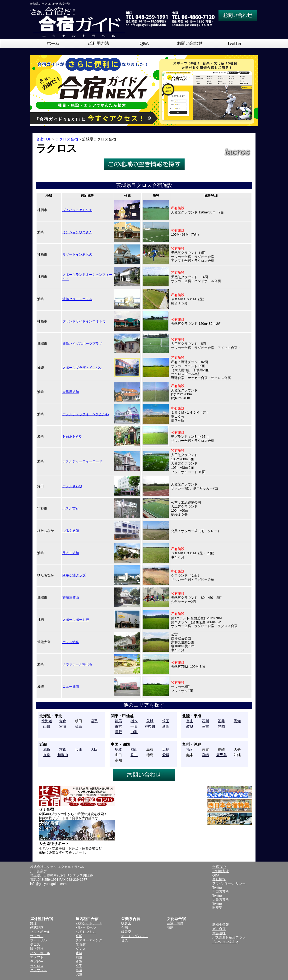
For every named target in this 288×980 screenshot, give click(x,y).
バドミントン (86, 932)
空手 (79, 966)
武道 (79, 974)
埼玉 (166, 721)
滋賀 (47, 749)
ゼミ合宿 (219, 929)
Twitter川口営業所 (221, 890)
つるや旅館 (71, 531)
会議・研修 (175, 923)
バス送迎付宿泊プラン (229, 937)
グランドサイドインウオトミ (84, 321)
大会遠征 (219, 933)
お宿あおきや (72, 436)
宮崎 (205, 755)
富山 (190, 721)
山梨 (134, 732)
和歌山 (63, 755)
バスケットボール (89, 923)
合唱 (125, 927)
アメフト (37, 957)
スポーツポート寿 (76, 620)
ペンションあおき (226, 942)
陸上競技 (37, 949)
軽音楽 (126, 932)
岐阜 (190, 726)
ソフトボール (40, 932)
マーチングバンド (135, 936)
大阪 (94, 749)
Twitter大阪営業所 (221, 898)
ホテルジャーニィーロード (82, 461)
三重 (205, 726)
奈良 (47, 755)
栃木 (134, 721)
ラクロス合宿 (67, 139)
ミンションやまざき (77, 232)
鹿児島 (221, 755)
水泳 (79, 953)
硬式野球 (37, 927)
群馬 (118, 721)
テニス (35, 944)
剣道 (79, 957)
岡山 (134, 749)
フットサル (38, 940)
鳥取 (118, 749)
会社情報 (219, 879)
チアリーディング (89, 940)
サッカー (37, 936)
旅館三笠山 (71, 597)
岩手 (94, 721)
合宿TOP (44, 139)
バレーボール (86, 927)
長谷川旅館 (71, 553)
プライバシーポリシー (229, 883)
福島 (79, 726)
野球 (33, 923)
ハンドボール (40, 953)
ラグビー (37, 962)
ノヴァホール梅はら (77, 664)
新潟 (166, 726)
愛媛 (166, 755)
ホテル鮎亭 (71, 642)
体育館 (81, 944)
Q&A (216, 875)
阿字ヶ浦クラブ (74, 575)
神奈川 (150, 726)
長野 (118, 732)
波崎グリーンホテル (77, 299)
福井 (221, 721)
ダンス (81, 949)
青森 (63, 721)
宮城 (63, 726)
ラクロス (37, 966)
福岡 (190, 749)
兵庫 (79, 749)
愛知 (237, 721)
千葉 (134, 726)
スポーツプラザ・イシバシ (82, 368)
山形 (47, 726)
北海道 (47, 721)
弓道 (79, 970)
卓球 (79, 936)
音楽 (125, 940)
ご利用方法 (221, 871)
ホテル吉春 (71, 508)
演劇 (170, 927)
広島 (166, 749)
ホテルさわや (72, 486)
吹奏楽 (126, 923)
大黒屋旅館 (71, 392)
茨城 (150, 721)
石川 (205, 721)
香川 (134, 755)
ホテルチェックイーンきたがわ (86, 414)
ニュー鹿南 (71, 686)
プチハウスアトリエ (77, 210)
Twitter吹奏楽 (217, 906)
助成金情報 (221, 925)
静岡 (221, 726)
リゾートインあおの (77, 254)
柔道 (79, 962)
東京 (118, 726)
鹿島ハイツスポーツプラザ (82, 343)
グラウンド (38, 970)
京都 (63, 749)
